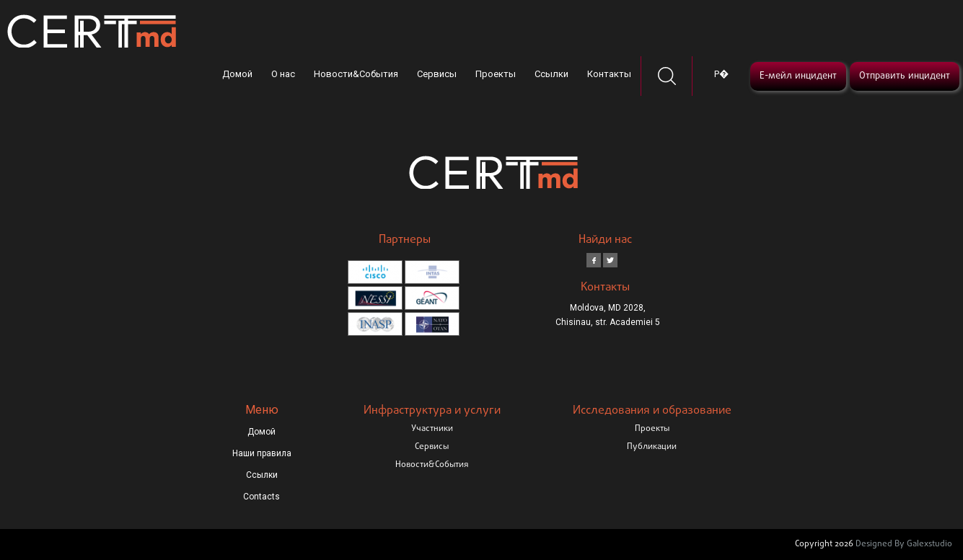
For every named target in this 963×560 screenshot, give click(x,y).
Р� (721, 74)
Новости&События (356, 74)
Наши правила (262, 453)
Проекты (496, 74)
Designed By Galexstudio (904, 544)
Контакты (609, 74)
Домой (237, 74)
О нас (283, 74)
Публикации (652, 447)
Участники (432, 429)
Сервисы (437, 74)
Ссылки (551, 74)
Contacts (261, 497)
